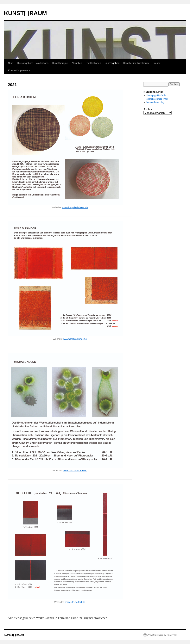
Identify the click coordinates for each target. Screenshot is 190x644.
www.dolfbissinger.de (75, 339)
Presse (156, 63)
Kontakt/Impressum (19, 70)
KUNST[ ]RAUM (25, 13)
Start (11, 63)
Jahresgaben (112, 63)
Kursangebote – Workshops (33, 63)
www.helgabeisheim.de (75, 207)
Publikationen (93, 63)
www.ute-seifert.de (75, 602)
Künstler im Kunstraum (136, 63)
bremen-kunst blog (155, 102)
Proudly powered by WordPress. (162, 635)
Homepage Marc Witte (157, 99)
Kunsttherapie (60, 63)
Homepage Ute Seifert (157, 95)
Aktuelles (77, 63)
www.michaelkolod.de (75, 471)
